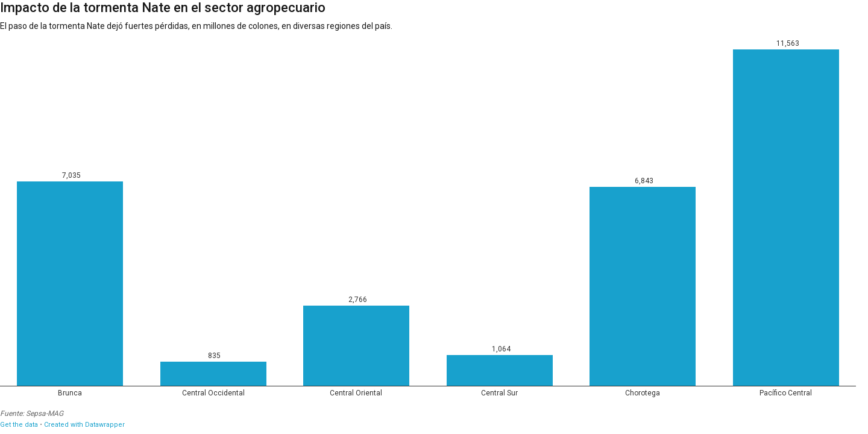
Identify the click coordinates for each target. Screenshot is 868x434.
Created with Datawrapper (84, 425)
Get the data (19, 425)
